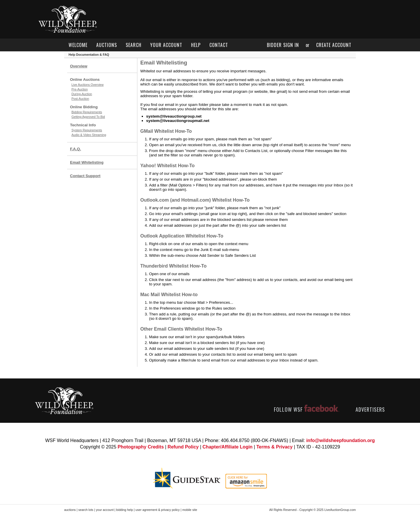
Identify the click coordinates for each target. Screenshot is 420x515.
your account (166, 45)
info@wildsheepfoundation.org (341, 440)
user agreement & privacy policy (158, 510)
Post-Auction (80, 99)
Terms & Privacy (274, 447)
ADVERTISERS (370, 409)
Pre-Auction (80, 89)
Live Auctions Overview (87, 85)
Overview (79, 66)
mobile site (190, 510)
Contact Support (85, 176)
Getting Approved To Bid (88, 117)
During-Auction (82, 94)
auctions (107, 45)
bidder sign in (283, 45)
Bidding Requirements (87, 112)
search (134, 45)
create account (334, 45)
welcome (78, 45)
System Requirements (87, 130)
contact (219, 45)
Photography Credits (141, 447)
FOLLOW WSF (307, 409)
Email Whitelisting (87, 162)
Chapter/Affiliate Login (228, 447)
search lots (86, 510)
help (196, 45)
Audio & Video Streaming (89, 135)
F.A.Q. (76, 149)
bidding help (124, 510)
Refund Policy (183, 447)
